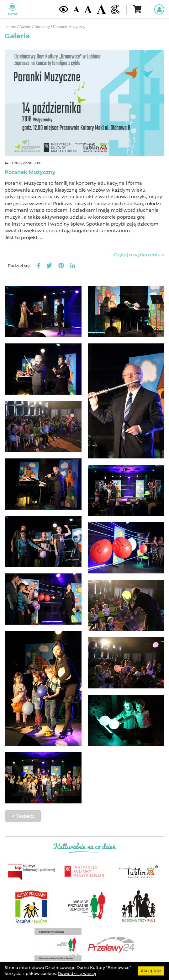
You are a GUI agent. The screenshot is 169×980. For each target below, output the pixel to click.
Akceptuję (151, 971)
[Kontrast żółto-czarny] (64, 9)
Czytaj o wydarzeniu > (139, 255)
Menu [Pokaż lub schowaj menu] (12, 9)
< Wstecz (23, 816)
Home (11, 27)
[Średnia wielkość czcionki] (88, 9)
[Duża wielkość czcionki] (101, 9)
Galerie (26, 27)
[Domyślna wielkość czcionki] (76, 9)
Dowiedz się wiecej (77, 974)
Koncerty (43, 27)
